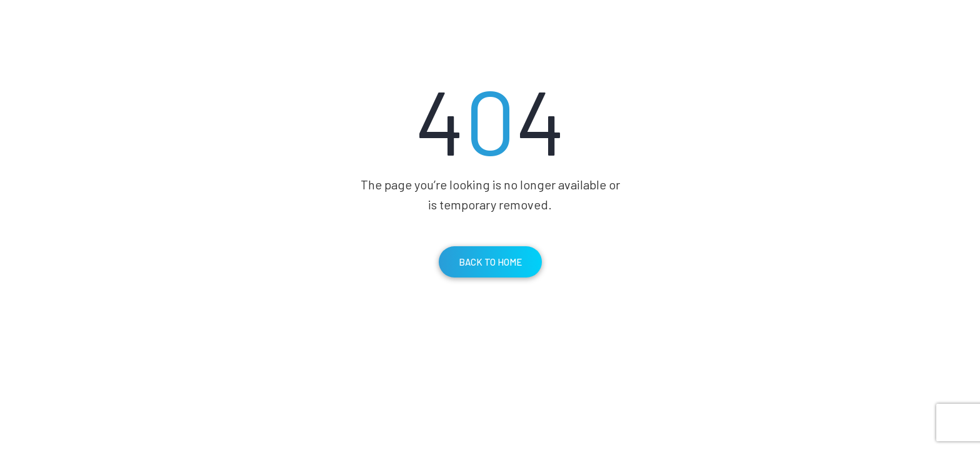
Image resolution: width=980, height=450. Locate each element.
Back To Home (490, 262)
